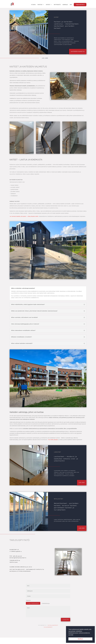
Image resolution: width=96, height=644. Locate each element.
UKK (71, 5)
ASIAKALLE (65, 5)
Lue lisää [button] (71, 635)
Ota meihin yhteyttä (53, 440)
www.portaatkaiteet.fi (48, 627)
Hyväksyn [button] (80, 639)
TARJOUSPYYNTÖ (80, 5)
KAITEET (48, 5)
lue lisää (82, 483)
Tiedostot (28, 600)
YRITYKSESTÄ (57, 5)
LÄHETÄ (66, 620)
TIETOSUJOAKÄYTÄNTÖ (53, 625)
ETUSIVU (33, 5)
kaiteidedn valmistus (78, 51)
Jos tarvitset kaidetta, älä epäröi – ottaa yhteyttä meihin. (24, 216)
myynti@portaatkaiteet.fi (18, 558)
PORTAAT (40, 5)
